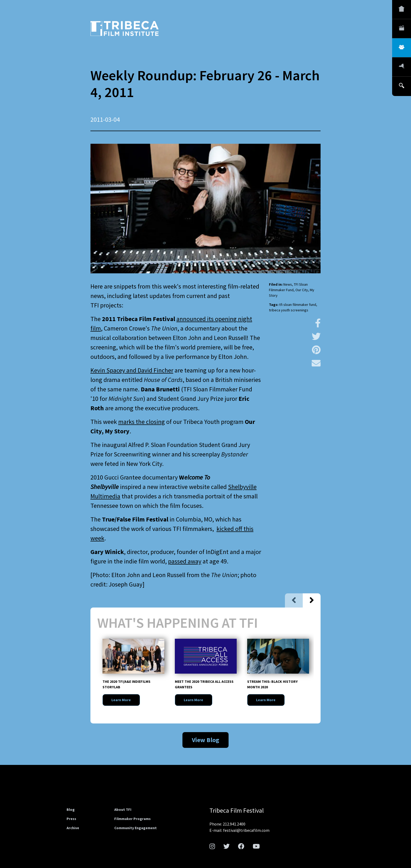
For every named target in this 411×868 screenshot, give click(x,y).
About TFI (123, 810)
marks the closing (142, 422)
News (288, 284)
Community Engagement (136, 828)
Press (71, 819)
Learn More (121, 700)
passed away (185, 561)
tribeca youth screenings (289, 310)
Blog (71, 810)
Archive (73, 828)
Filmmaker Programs (133, 819)
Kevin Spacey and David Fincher (132, 370)
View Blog (206, 740)
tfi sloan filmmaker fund (298, 305)
